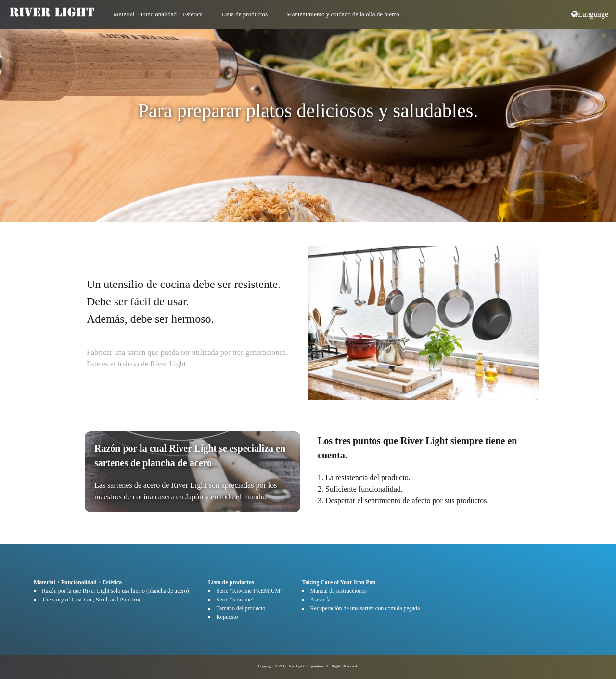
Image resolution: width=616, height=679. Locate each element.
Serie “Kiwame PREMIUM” (250, 591)
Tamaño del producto (241, 608)
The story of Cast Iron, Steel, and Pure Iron (92, 600)
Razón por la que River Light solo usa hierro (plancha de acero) (115, 591)
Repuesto (227, 617)
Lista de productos (244, 14)
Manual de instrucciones (339, 591)
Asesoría (321, 600)
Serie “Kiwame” (236, 600)
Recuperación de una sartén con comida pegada (365, 608)
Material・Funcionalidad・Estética (158, 14)
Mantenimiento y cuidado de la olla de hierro (343, 14)
